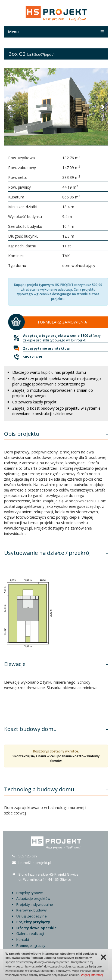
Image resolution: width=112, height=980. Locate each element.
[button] (10, 107)
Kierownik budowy (32, 910)
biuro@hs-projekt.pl (35, 863)
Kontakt (23, 939)
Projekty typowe (30, 893)
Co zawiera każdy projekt (34, 402)
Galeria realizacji (30, 934)
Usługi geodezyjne (32, 916)
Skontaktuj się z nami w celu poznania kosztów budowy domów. (56, 758)
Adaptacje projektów (33, 898)
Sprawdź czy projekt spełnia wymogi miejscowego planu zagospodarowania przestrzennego (57, 381)
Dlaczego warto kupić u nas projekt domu (49, 372)
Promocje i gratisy (31, 945)
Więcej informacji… (94, 975)
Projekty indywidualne (35, 904)
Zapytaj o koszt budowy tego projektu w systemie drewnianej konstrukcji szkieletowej (56, 411)
